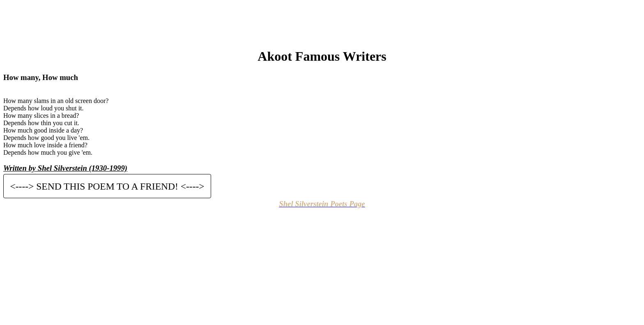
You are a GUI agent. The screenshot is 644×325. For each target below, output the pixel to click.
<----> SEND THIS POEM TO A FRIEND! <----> (107, 186)
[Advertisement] (322, 22)
